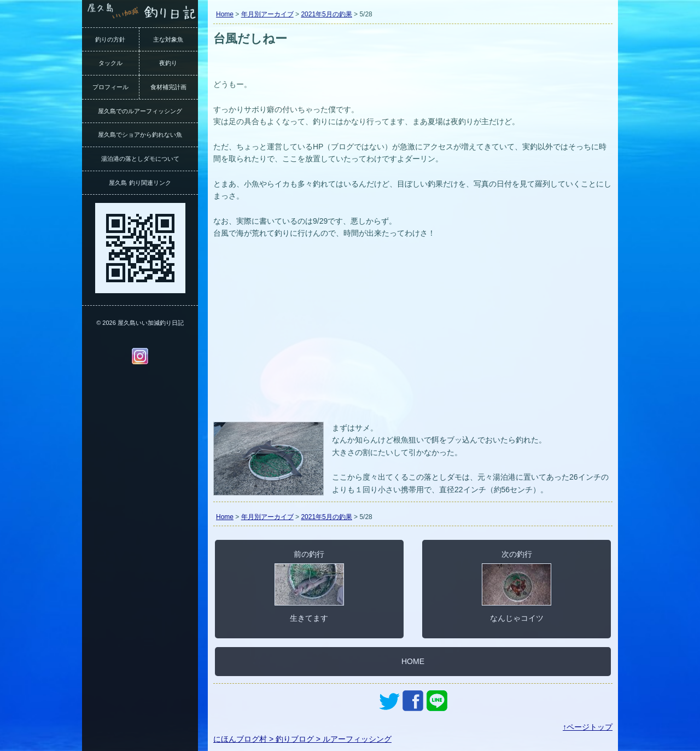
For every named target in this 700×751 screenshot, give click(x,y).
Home (225, 14)
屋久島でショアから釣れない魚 (140, 135)
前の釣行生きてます (309, 586)
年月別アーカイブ (267, 14)
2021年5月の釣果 (326, 14)
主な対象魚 (168, 39)
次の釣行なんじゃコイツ (517, 586)
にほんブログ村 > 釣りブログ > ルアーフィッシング (302, 739)
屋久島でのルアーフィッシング (140, 111)
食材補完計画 (168, 87)
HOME (413, 661)
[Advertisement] (413, 337)
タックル (110, 63)
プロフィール (110, 87)
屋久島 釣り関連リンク (140, 183)
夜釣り (168, 63)
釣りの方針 (110, 39)
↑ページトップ (588, 727)
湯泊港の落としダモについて (140, 159)
